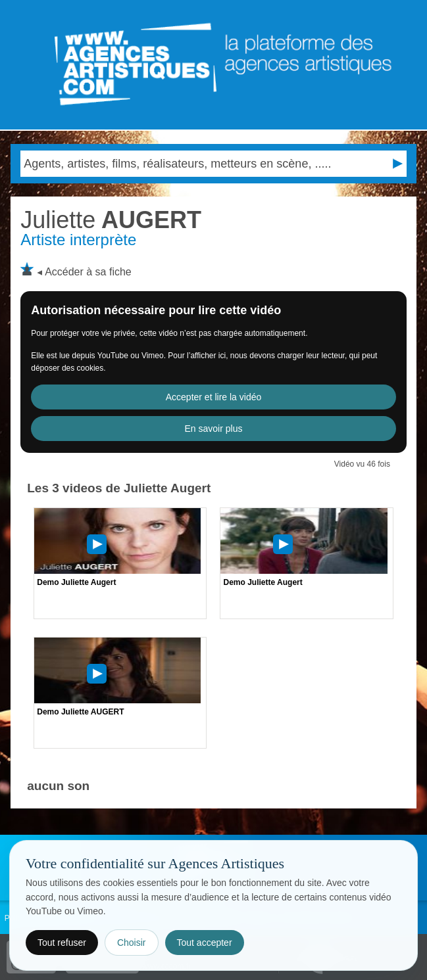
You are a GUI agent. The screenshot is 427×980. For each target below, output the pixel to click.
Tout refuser (62, 943)
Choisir (132, 943)
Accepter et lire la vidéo (214, 397)
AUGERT (111, 220)
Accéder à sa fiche (88, 272)
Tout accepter (205, 943)
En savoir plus (214, 429)
